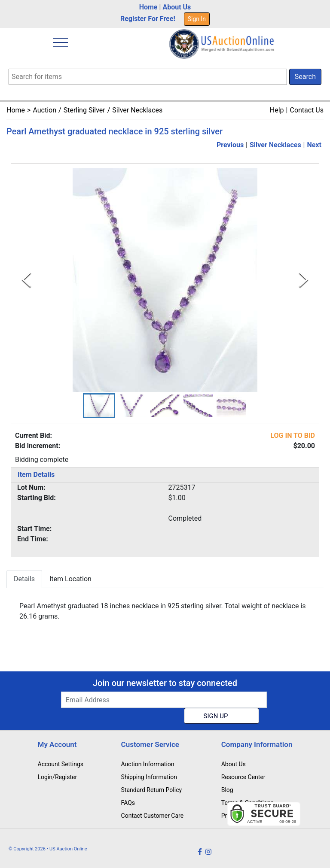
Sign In (197, 19)
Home (148, 7)
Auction (44, 110)
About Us (177, 7)
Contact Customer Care (153, 816)
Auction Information (148, 764)
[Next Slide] (304, 280)
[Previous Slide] (26, 280)
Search (305, 77)
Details (24, 579)
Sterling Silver (84, 110)
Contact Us (307, 110)
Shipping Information (149, 777)
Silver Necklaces (137, 110)
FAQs (128, 803)
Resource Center (243, 777)
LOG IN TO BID (293, 436)
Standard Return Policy (152, 790)
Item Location (70, 579)
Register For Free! (148, 19)
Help (277, 110)
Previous (230, 145)
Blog (227, 790)
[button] (99, 406)
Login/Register (58, 777)
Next (314, 145)
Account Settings (61, 764)
